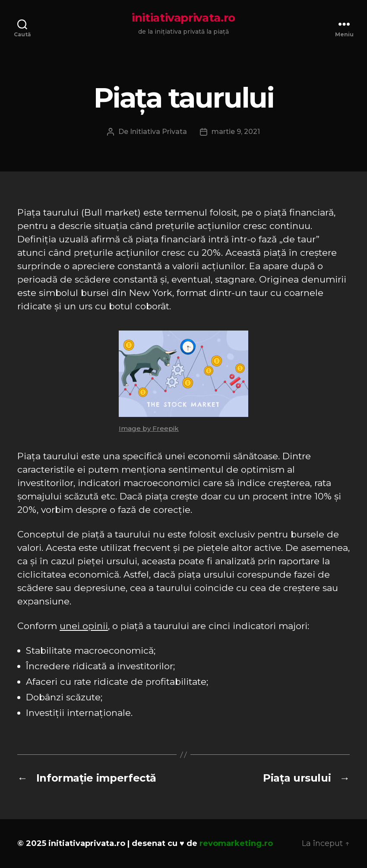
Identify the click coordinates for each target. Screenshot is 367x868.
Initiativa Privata (158, 132)
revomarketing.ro (236, 843)
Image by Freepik (149, 428)
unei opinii (84, 626)
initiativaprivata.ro (183, 18)
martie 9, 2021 (236, 132)
